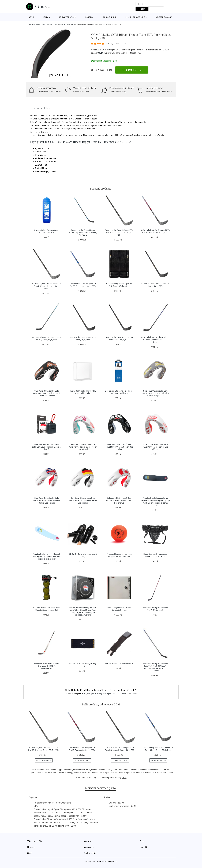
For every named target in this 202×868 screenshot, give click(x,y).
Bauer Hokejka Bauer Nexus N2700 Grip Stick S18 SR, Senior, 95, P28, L (83, 233)
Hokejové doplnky (67, 17)
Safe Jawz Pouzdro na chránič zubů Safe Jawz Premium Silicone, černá (47, 447)
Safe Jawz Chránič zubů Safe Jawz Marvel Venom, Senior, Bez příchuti (119, 447)
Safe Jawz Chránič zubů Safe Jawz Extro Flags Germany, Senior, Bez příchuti (83, 500)
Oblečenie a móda (164, 17)
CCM (101, 53)
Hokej (45, 17)
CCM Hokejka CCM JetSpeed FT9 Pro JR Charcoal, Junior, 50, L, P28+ (47, 286)
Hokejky (89, 17)
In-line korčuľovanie (135, 17)
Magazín (87, 841)
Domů (31, 17)
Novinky (31, 847)
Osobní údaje (90, 853)
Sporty (56, 25)
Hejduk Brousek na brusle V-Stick (119, 664)
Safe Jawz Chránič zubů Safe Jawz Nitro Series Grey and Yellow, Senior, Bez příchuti (155, 393)
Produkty (37, 25)
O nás (143, 841)
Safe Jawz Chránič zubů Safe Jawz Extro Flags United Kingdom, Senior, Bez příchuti (47, 500)
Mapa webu (89, 847)
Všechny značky (35, 841)
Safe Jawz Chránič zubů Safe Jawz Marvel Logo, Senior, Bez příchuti (155, 447)
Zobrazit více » (136, 53)
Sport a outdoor (47, 25)
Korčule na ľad (109, 17)
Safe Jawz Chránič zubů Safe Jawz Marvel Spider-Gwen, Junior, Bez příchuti (83, 447)
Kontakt (143, 847)
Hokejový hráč (100, 694)
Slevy (30, 853)
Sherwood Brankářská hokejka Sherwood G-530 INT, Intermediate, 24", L (47, 666)
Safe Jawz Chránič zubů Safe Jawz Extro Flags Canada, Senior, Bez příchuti (119, 500)
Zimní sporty (63, 25)
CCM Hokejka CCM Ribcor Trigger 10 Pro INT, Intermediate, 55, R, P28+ (155, 340)
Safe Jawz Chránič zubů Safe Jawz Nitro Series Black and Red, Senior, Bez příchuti (47, 393)
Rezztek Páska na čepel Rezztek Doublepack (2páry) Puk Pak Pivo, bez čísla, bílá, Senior (47, 556)
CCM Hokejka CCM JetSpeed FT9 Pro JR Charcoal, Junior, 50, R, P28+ (119, 233)
